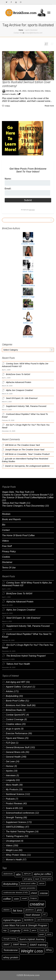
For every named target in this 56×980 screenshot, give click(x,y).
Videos (48, 91)
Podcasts (10, 799)
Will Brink (9, 445)
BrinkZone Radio (14, 710)
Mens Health (12, 785)
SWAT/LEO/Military (15, 827)
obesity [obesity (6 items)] (26, 930)
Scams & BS (12, 808)
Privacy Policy (9, 551)
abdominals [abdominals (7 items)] (8, 874)
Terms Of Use (9, 568)
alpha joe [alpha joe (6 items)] (27, 874)
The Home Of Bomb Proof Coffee (18, 535)
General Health (13, 757)
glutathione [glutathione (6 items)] (30, 910)
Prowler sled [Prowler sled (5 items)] (43, 930)
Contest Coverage (15, 719)
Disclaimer (7, 562)
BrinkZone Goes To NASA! (18, 374)
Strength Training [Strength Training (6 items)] (10, 939)
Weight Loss (12, 850)
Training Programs (15, 836)
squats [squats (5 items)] (49, 934)
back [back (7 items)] (37, 879)
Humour (10, 766)
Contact (6, 530)
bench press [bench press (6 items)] (47, 879)
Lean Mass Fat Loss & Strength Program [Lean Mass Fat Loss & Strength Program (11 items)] (25, 925)
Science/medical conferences (20, 813)
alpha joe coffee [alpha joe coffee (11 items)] (42, 874)
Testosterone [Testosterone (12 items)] (11, 950)
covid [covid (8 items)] (24, 898)
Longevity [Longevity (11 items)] (15, 931)
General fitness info (36, 91)
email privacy (32, 210)
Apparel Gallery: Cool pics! (19, 687)
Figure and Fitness (15, 738)
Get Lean (10, 761)
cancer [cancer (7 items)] (42, 883)
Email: (8, 189)
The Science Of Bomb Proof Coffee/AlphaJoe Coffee (28, 497)
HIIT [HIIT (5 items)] (45, 914)
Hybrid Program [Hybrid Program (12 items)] (12, 920)
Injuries (9, 771)
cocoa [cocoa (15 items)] (44, 893)
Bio (4, 525)
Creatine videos (13, 724)
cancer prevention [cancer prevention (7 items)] (28, 888)
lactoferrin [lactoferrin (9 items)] (29, 920)
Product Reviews (14, 803)
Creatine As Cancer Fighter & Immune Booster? (25, 495)
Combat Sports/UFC (16, 715)
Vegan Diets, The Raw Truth (16, 492)
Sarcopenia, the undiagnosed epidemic (32, 466)
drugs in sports (13, 729)
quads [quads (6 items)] (42, 934)
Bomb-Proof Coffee (15, 701)
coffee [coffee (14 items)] (7, 899)
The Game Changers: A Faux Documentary (23, 506)
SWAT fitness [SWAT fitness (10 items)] (20, 944)
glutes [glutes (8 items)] (40, 910)
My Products (12, 789)
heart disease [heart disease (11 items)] (33, 915)
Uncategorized (13, 841)
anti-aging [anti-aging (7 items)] (28, 879)
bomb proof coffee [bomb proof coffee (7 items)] (28, 883)
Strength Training (14, 818)
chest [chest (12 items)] (34, 893)
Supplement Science (16, 822)
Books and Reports (11, 519)
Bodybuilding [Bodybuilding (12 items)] (11, 884)
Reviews (6, 514)
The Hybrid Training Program (20, 832)
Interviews (11, 775)
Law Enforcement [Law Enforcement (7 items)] (44, 920)
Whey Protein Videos (16, 855)
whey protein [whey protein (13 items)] (11, 957)
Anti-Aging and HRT (16, 682)
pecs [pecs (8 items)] (34, 930)
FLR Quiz (10, 743)
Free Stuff (7, 546)
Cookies (6, 557)
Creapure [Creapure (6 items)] (33, 898)
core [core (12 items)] (16, 899)
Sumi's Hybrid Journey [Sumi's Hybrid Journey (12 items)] (32, 939)
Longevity (11, 780)
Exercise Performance (17, 733)
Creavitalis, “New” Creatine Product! (33, 454)
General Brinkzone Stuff (17, 747)
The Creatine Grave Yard (28, 445)
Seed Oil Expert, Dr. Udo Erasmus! (22, 398)
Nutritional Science (15, 794)
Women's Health (9, 94)
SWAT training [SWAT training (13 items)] (38, 945)
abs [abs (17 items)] (18, 874)
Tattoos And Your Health (14, 503)
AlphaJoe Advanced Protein (19, 382)
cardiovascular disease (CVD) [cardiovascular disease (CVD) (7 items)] (16, 893)
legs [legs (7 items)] (5, 930)
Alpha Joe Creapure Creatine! (19, 390)
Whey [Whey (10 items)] (49, 950)
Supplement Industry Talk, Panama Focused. (26, 406)
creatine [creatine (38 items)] (37, 904)
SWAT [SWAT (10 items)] (7, 944)
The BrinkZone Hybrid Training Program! (26, 656)
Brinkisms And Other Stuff (18, 705)
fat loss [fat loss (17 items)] (18, 911)
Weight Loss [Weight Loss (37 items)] (32, 951)
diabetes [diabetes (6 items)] (6, 910)
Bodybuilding (12, 696)
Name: (8, 179)
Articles (9, 691)
